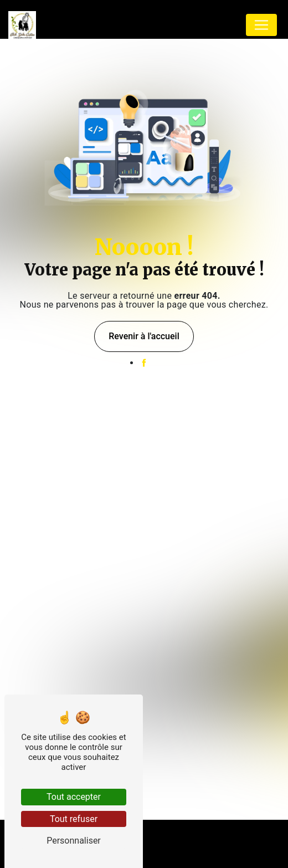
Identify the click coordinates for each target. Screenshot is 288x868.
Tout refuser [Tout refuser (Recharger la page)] (74, 819)
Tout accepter (74, 797)
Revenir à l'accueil (144, 336)
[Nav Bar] (261, 25)
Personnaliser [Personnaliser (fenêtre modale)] (74, 841)
